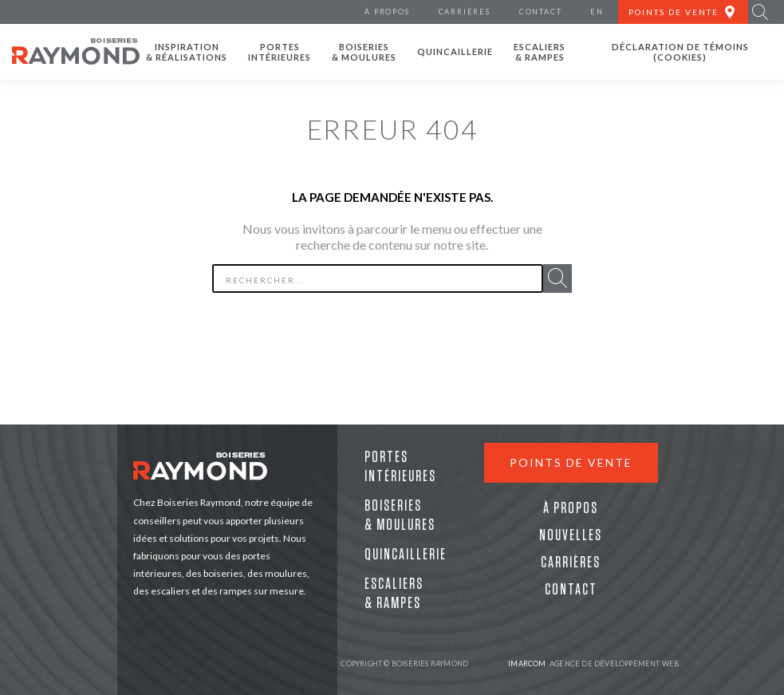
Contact (571, 590)
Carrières (571, 563)
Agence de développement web (593, 663)
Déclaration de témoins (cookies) (680, 52)
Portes (280, 52)
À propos (571, 508)
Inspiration (187, 52)
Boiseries (364, 52)
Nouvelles (571, 535)
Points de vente (571, 462)
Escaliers (540, 52)
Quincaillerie (455, 51)
